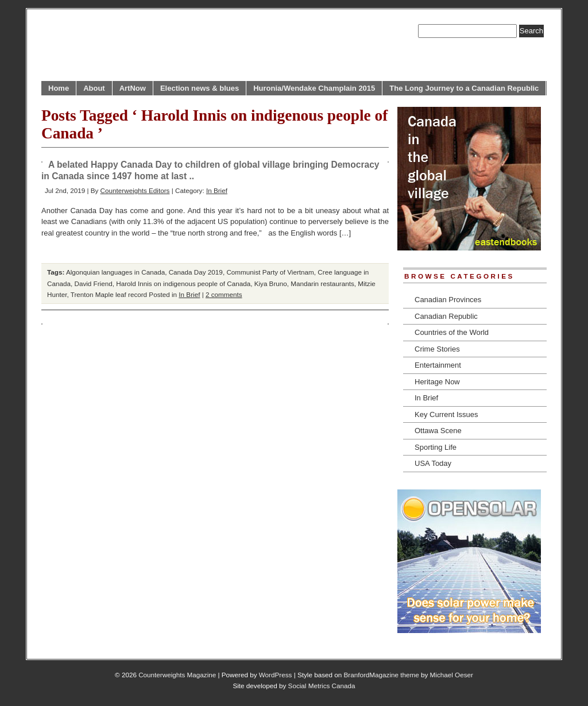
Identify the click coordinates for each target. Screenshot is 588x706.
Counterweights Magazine (177, 675)
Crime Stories (437, 349)
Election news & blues (200, 88)
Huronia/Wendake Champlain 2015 (314, 88)
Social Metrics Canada (322, 686)
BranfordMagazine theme (382, 675)
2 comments (224, 294)
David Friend (93, 283)
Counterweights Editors (135, 190)
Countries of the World (452, 332)
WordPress (276, 675)
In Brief (217, 190)
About (94, 88)
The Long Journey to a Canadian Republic (464, 88)
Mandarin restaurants (322, 283)
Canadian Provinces (448, 300)
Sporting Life (436, 447)
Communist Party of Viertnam (270, 272)
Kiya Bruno (271, 283)
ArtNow (133, 88)
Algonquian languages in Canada (115, 272)
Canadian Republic (446, 316)
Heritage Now (437, 382)
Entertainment (438, 365)
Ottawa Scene (438, 431)
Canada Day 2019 (196, 272)
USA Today (433, 463)
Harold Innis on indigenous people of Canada (183, 283)
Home (59, 88)
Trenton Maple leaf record (109, 294)
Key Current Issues (446, 414)
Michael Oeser (452, 675)
